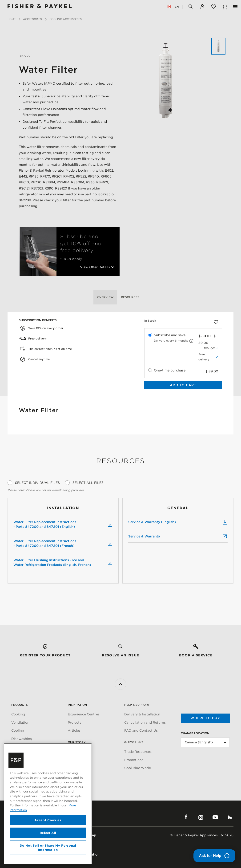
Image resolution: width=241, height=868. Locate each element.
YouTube (215, 817)
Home (12, 19)
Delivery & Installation (142, 714)
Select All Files (88, 483)
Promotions (134, 760)
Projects (74, 722)
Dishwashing (22, 739)
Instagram (201, 817)
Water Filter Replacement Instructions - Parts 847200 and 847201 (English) (63, 524)
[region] (48, 804)
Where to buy (205, 718)
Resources (130, 297)
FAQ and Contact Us (141, 730)
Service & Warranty (178, 536)
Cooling (18, 730)
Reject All (48, 833)
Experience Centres (84, 714)
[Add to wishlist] (216, 322)
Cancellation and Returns (145, 722)
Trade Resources (138, 752)
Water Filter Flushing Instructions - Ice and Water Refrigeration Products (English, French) (63, 562)
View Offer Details (98, 267)
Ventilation (20, 722)
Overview (105, 297)
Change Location (195, 733)
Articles (74, 730)
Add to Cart (183, 385)
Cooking (18, 714)
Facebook (186, 817)
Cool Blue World (138, 768)
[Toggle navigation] (235, 7)
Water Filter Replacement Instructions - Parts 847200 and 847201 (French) (63, 543)
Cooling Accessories (66, 19)
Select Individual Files (37, 483)
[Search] (191, 7)
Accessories (32, 19)
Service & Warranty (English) (178, 522)
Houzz (230, 817)
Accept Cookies (48, 820)
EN (173, 7)
